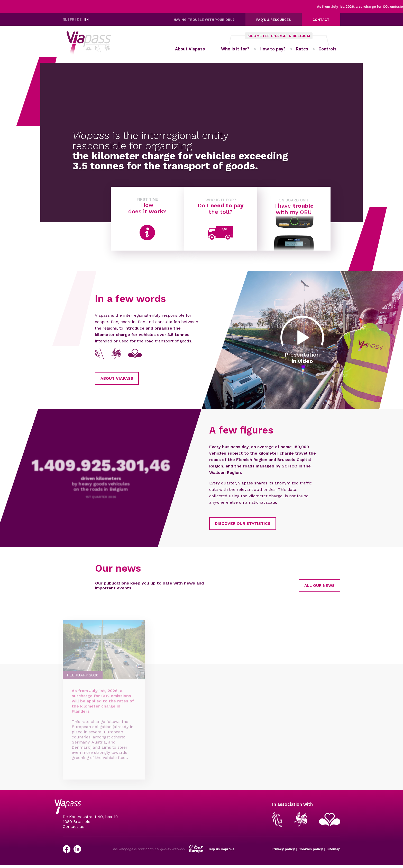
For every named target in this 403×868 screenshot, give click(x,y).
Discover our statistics (218, 526)
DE (81, 20)
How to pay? (275, 51)
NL (66, 20)
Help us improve (221, 852)
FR (73, 20)
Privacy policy (283, 852)
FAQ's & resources (274, 20)
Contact (321, 20)
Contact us (74, 830)
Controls (331, 51)
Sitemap (333, 852)
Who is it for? (237, 51)
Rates (305, 51)
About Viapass (189, 51)
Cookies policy (311, 852)
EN (88, 20)
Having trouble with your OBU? (204, 20)
